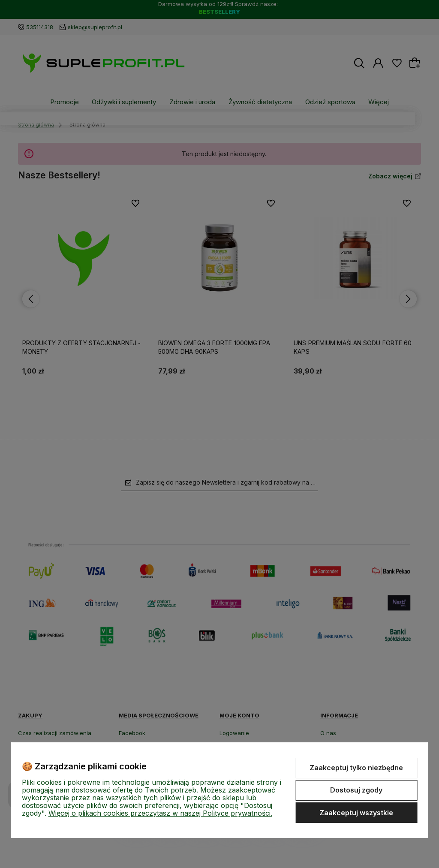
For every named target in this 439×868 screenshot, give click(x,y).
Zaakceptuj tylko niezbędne (356, 768)
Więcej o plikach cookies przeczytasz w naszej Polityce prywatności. (160, 813)
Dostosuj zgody (356, 790)
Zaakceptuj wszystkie (356, 813)
